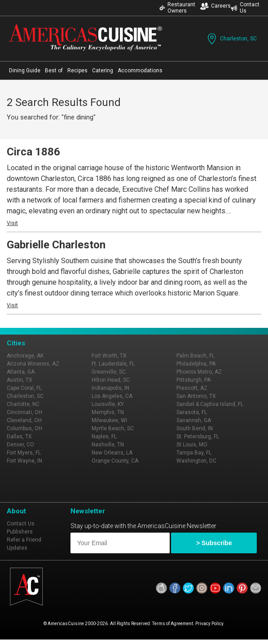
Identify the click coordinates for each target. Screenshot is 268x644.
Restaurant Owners (177, 8)
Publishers (20, 532)
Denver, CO (20, 445)
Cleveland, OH (24, 420)
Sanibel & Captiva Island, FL (210, 404)
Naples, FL (104, 437)
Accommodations (140, 71)
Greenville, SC (109, 372)
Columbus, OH (24, 428)
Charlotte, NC (23, 404)
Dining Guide (25, 71)
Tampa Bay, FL (194, 453)
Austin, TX (20, 380)
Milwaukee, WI (109, 420)
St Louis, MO (192, 445)
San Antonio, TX (196, 396)
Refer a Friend (24, 540)
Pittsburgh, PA (193, 380)
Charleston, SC (231, 39)
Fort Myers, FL (24, 453)
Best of (54, 71)
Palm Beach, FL (196, 356)
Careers (215, 6)
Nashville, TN (108, 445)
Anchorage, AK (25, 356)
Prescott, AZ (192, 388)
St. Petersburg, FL (198, 437)
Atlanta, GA (21, 372)
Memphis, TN (108, 412)
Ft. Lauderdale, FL (113, 364)
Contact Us (245, 8)
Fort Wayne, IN (24, 461)
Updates (17, 548)
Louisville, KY (108, 404)
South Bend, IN (195, 428)
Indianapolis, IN (110, 388)
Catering (103, 71)
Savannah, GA (194, 420)
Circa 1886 (33, 152)
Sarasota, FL (192, 412)
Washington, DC (196, 461)
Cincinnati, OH (24, 412)
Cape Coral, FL (24, 388)
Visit (12, 223)
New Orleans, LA (112, 453)
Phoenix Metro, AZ (199, 372)
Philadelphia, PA (196, 364)
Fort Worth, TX (109, 356)
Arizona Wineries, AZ (33, 364)
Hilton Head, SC (111, 380)
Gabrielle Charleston (56, 245)
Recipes (77, 71)
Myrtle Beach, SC (113, 428)
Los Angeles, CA (112, 396)
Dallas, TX (19, 437)
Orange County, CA (115, 461)
